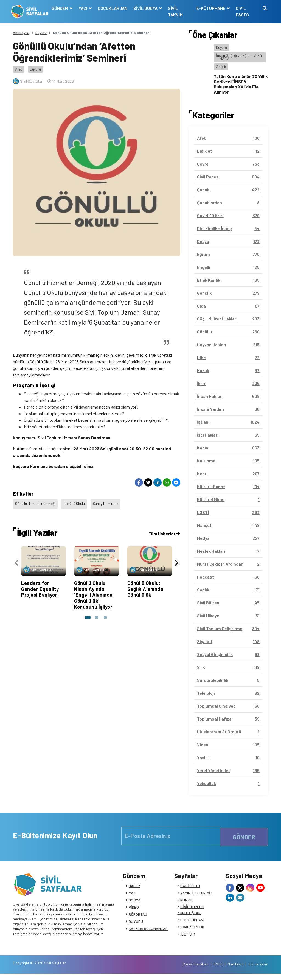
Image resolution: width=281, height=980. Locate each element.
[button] (87, 614)
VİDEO (134, 909)
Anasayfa (21, 33)
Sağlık (221, 67)
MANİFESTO (190, 888)
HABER (134, 888)
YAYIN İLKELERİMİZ (196, 895)
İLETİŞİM (188, 936)
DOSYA (135, 902)
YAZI (133, 895)
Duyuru (41, 33)
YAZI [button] (85, 8)
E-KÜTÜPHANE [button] (211, 8)
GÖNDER (244, 836)
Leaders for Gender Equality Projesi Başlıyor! (40, 586)
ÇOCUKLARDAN (114, 8)
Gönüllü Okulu (75, 503)
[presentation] (16, 559)
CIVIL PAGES (242, 11)
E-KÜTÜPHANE (193, 922)
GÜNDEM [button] (62, 8)
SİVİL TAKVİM (177, 11)
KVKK (218, 970)
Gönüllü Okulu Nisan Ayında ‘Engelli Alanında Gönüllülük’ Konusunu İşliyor (93, 591)
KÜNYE (186, 902)
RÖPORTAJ (138, 916)
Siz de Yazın (258, 970)
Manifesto (236, 970)
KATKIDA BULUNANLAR (148, 931)
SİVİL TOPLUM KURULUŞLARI (191, 912)
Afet (19, 69)
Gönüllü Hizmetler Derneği (36, 503)
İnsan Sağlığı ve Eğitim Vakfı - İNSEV (239, 57)
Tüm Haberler (164, 530)
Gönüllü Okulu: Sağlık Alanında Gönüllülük (145, 586)
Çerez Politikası (196, 970)
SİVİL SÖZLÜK (192, 929)
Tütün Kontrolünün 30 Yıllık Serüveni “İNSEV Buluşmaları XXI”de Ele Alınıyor (241, 84)
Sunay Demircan (108, 503)
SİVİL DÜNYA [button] (147, 8)
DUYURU (136, 924)
